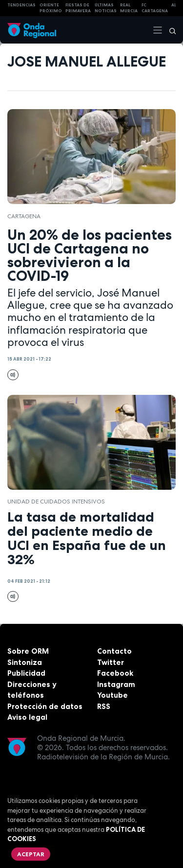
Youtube (112, 695)
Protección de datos (45, 706)
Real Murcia (129, 8)
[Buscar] (169, 30)
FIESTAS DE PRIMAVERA (78, 8)
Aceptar (31, 854)
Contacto (114, 651)
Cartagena (24, 216)
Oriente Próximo (51, 8)
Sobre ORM (28, 651)
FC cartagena (155, 8)
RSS (104, 706)
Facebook (115, 673)
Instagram (116, 684)
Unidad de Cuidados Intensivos (56, 502)
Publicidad (26, 673)
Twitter (111, 662)
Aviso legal (27, 717)
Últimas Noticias (106, 8)
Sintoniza (25, 662)
